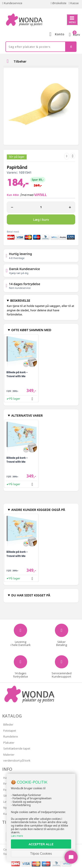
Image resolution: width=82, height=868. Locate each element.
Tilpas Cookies (41, 853)
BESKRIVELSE (20, 300)
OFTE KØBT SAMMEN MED (31, 330)
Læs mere (17, 836)
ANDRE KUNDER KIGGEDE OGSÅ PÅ (38, 510)
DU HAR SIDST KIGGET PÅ (31, 595)
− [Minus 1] (12, 207)
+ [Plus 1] (70, 207)
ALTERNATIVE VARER (27, 415)
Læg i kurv (41, 219)
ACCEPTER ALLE (41, 844)
